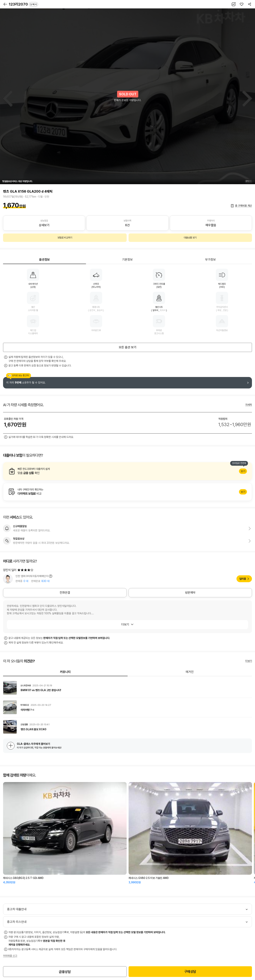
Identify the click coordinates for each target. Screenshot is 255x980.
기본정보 (127, 260)
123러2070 (23, 4)
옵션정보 (45, 260)
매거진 (190, 672)
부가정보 (210, 260)
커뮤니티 (65, 672)
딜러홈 (243, 579)
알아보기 (127, 471)
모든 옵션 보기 (128, 347)
